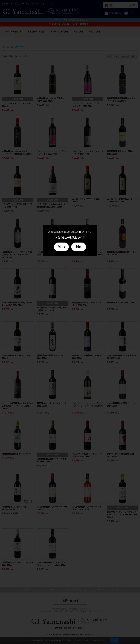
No (79, 247)
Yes (61, 247)
